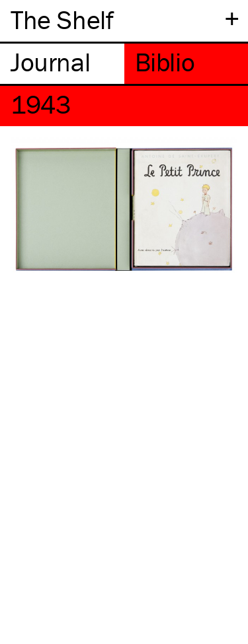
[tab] (62, 64)
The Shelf (62, 19)
